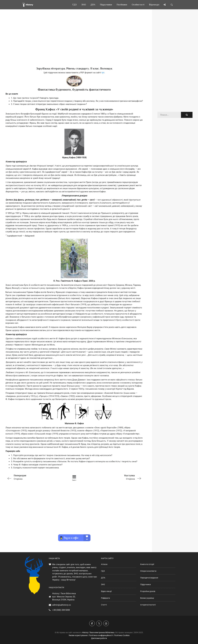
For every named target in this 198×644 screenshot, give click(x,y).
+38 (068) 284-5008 (61, 610)
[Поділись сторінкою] (165, 5)
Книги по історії (147, 564)
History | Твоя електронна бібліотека (98, 632)
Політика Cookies (122, 635)
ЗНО (103, 584)
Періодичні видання (149, 578)
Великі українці (147, 598)
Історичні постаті (148, 605)
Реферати (105, 598)
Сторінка (33, 477)
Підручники (145, 584)
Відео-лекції (106, 591)
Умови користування (78, 635)
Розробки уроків (148, 591)
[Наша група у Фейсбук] (92, 623)
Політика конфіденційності (101, 635)
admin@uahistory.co (62, 605)
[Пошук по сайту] (172, 5)
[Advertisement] (74, 43)
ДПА (103, 578)
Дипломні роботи (99, 638)
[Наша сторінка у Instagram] (106, 623)
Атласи (104, 564)
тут (103, 73)
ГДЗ (103, 571)
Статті (104, 605)
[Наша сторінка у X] (99, 623)
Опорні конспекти (148, 571)
